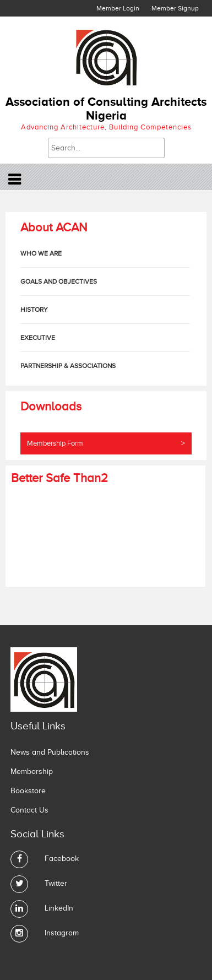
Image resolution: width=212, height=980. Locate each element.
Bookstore (28, 791)
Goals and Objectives (59, 281)
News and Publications (50, 752)
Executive (38, 338)
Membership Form (106, 443)
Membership (32, 771)
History (34, 310)
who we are (41, 253)
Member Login (118, 8)
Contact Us (29, 810)
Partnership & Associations (68, 366)
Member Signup (175, 8)
